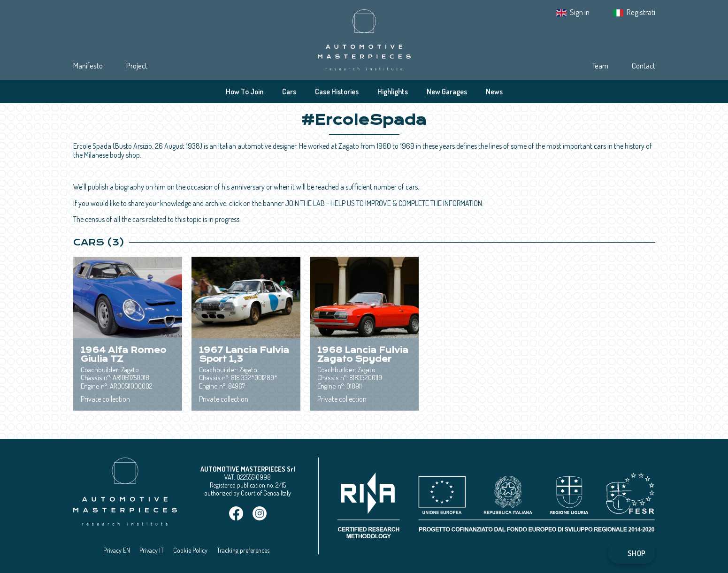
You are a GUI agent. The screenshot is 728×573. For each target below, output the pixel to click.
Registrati (641, 12)
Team (600, 65)
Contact (644, 65)
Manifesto (88, 65)
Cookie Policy (190, 550)
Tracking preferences (243, 550)
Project (137, 65)
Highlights (393, 92)
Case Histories (337, 92)
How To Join (245, 92)
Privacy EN (117, 550)
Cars (289, 92)
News (494, 92)
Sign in (580, 12)
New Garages (447, 92)
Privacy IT (152, 550)
